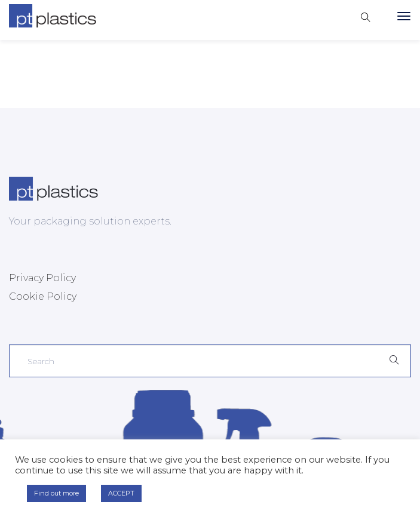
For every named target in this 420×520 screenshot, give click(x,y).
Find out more (56, 493)
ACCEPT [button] (121, 493)
